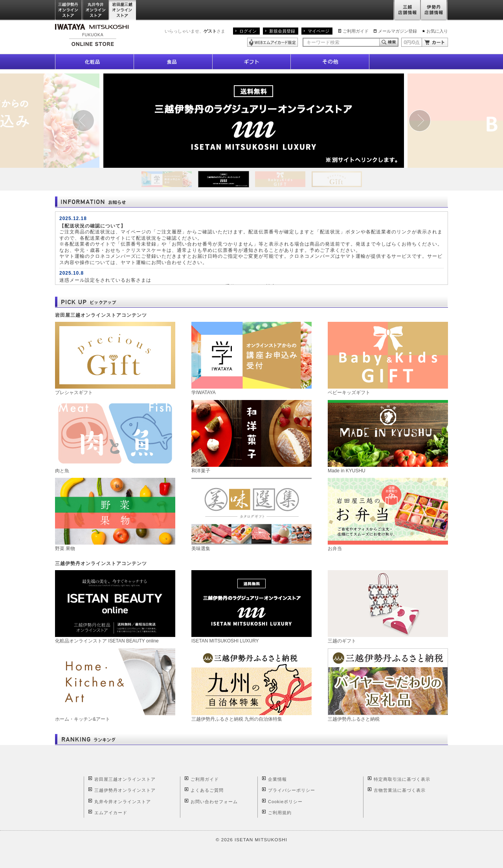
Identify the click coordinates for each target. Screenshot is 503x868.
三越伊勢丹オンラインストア (69, 10)
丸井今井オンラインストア (96, 10)
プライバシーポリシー (292, 790)
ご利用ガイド (356, 31)
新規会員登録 (282, 31)
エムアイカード (111, 813)
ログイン (248, 31)
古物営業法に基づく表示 (400, 790)
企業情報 (277, 779)
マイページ (319, 31)
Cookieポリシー (285, 802)
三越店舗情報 (407, 10)
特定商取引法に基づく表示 (402, 779)
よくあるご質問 (207, 790)
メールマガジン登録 (397, 31)
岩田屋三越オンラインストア (123, 10)
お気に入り (437, 31)
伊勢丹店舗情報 (434, 10)
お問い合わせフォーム (214, 802)
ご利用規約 (280, 813)
